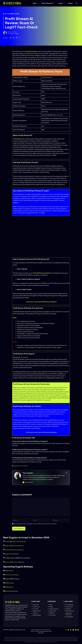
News (37, 3)
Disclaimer (68, 609)
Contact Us (36, 607)
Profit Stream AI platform (43, 273)
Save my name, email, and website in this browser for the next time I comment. (35, 524)
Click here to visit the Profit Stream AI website (41, 302)
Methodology (37, 615)
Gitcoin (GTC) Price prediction (14, 550)
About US (36, 605)
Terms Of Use (69, 607)
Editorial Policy (70, 611)
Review (17, 14)
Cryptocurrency (10, 14)
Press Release (69, 617)
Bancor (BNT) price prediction (14, 546)
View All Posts (29, 482)
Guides (70, 3)
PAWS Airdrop (9, 587)
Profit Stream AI (18, 139)
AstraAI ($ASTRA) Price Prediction (15, 542)
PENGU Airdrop (9, 583)
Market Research (49, 3)
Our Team (36, 609)
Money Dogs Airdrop (11, 591)
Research (52, 613)
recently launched (31, 51)
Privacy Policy (70, 605)
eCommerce (53, 611)
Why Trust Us (37, 611)
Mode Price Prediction (12, 554)
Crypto (62, 3)
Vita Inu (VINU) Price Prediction (14, 562)
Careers (35, 613)
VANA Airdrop (9, 571)
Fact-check (53, 615)
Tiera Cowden (13, 32)
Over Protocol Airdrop (12, 575)
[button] (77, 3)
